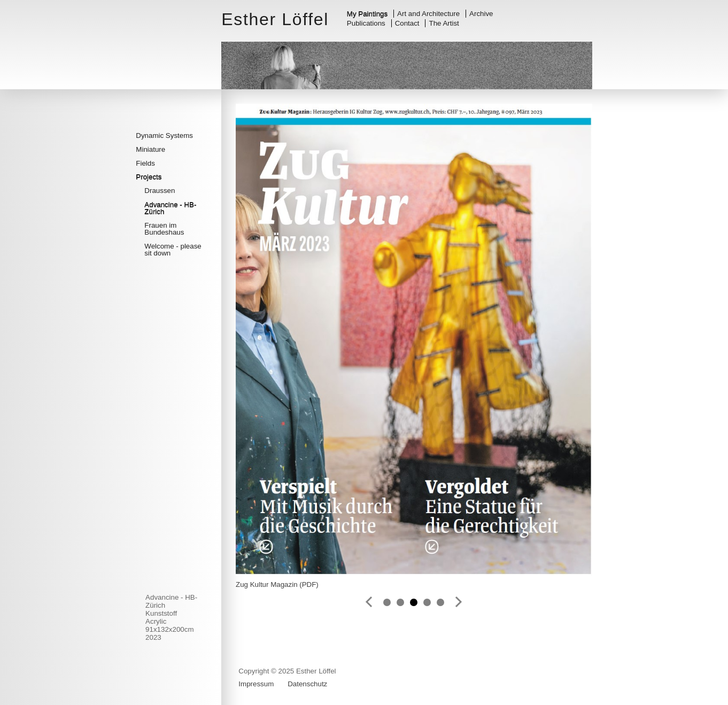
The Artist (444, 23)
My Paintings (367, 14)
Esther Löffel (275, 19)
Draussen (160, 191)
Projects (149, 177)
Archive (481, 14)
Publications (366, 23)
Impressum (256, 684)
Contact (407, 23)
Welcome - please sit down (173, 250)
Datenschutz (307, 684)
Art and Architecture (428, 14)
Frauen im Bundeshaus (164, 229)
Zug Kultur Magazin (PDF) (277, 584)
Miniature (150, 149)
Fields (145, 163)
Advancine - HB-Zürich (170, 208)
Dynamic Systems (164, 135)
